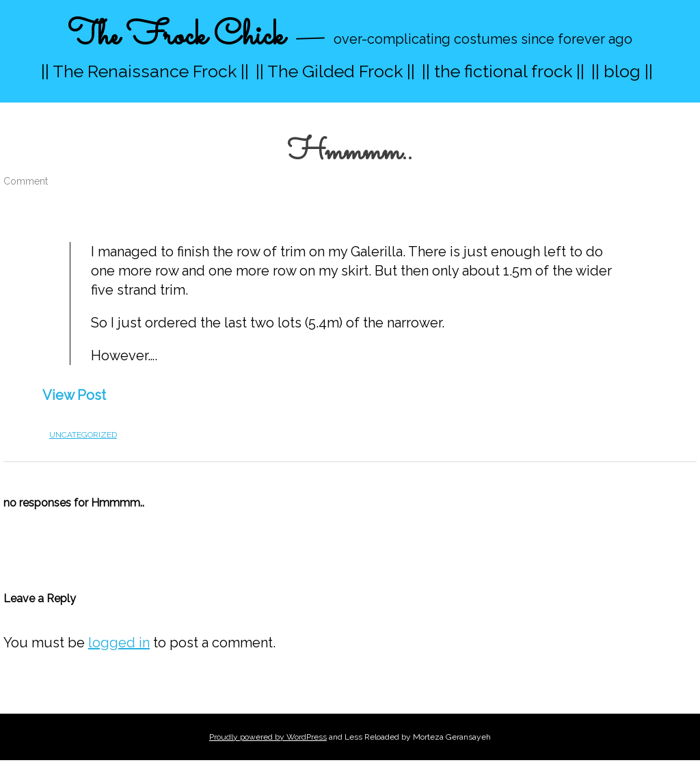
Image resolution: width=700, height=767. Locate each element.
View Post (74, 395)
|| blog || (622, 71)
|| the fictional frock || (503, 71)
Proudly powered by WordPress (268, 737)
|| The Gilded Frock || (335, 71)
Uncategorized (83, 435)
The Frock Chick (176, 37)
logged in (119, 643)
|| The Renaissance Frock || (145, 71)
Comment (26, 181)
